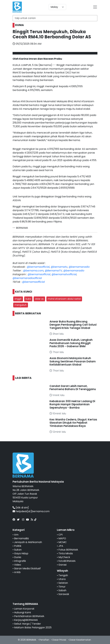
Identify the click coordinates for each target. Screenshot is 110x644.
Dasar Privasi (59, 640)
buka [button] (28, 299)
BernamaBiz (22, 538)
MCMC (63, 542)
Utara (62, 579)
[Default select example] (57, 7)
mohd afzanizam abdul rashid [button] (64, 299)
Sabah (62, 590)
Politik (18, 546)
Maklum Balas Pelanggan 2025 (33, 627)
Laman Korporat (24, 609)
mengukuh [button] (21, 305)
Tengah (63, 575)
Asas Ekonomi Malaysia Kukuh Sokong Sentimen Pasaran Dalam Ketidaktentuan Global (73, 361)
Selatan (63, 583)
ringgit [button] (18, 299)
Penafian (44, 640)
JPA (61, 546)
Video (18, 565)
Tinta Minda (66, 553)
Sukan (18, 550)
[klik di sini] (22, 508)
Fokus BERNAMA (68, 550)
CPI (60, 535)
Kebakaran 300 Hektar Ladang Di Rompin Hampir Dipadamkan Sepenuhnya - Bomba (72, 404)
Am (16, 535)
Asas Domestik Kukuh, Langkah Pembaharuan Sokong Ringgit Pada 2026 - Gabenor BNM (71, 343)
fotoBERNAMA (67, 561)
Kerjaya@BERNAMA (26, 620)
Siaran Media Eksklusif (27, 568)
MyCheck (64, 557)
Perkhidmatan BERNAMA (29, 616)
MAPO (62, 538)
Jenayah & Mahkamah (28, 542)
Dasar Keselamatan (80, 640)
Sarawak (64, 594)
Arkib (17, 572)
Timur (62, 587)
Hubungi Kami (22, 612)
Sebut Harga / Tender (28, 624)
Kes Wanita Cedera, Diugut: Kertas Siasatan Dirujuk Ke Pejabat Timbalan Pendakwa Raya (73, 423)
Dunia (18, 557)
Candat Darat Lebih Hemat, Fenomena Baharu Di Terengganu (73, 388)
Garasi (62, 565)
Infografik (20, 561)
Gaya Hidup (21, 553)
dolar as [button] (39, 299)
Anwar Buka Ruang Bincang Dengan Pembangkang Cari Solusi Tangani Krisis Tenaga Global (73, 325)
